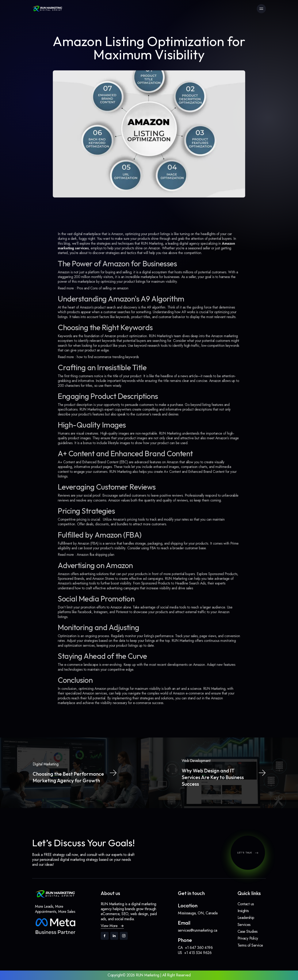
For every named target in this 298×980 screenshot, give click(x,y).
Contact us (246, 904)
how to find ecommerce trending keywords (111, 367)
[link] (47, 9)
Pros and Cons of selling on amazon (106, 304)
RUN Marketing (209, 670)
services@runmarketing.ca (198, 930)
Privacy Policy (248, 938)
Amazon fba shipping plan (100, 548)
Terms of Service (250, 945)
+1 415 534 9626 (198, 953)
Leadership (246, 918)
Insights (243, 911)
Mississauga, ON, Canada (198, 913)
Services (244, 925)
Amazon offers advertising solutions (89, 565)
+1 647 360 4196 (199, 948)
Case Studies (248, 932)
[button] (112, 926)
